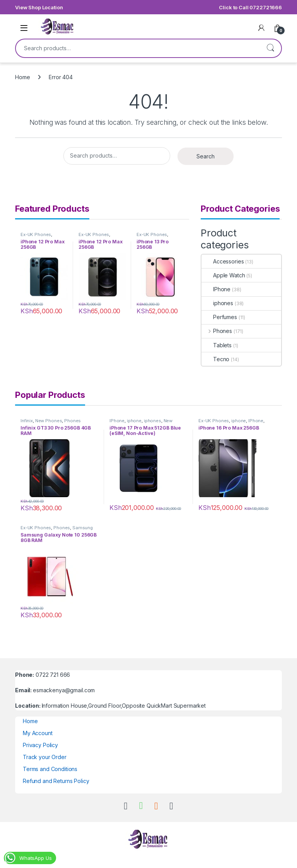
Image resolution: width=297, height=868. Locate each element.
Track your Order (45, 757)
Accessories (223, 261)
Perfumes (219, 317)
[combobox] (138, 48)
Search (270, 48)
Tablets (217, 345)
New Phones (49, 421)
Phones (217, 331)
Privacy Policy (40, 745)
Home (22, 77)
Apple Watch (223, 275)
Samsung (83, 528)
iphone (134, 421)
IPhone (216, 289)
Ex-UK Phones (36, 234)
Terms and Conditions (50, 769)
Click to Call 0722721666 (250, 7)
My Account (38, 733)
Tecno (215, 359)
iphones (217, 303)
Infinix (27, 421)
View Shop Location (39, 7)
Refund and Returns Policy (56, 781)
